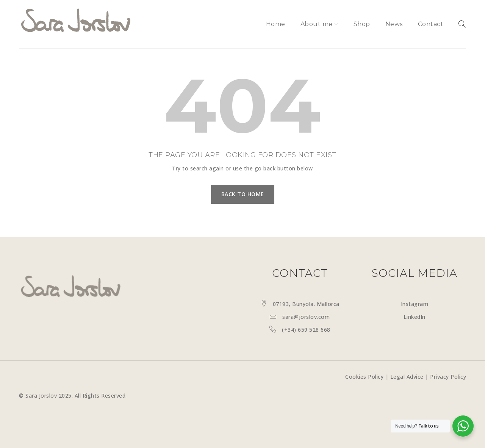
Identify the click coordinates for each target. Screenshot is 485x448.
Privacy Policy (448, 377)
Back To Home (243, 194)
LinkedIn (415, 317)
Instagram (415, 304)
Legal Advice (407, 377)
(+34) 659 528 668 (306, 330)
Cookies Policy (364, 377)
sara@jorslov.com (306, 317)
